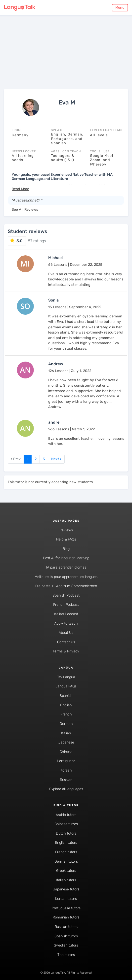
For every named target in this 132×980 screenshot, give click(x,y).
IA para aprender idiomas (66, 567)
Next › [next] (56, 459)
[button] (20, 189)
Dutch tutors (66, 833)
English (66, 705)
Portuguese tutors (66, 908)
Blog (66, 549)
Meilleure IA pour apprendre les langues (66, 577)
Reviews (66, 530)
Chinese (66, 752)
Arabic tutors (66, 815)
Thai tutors (66, 955)
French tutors (66, 852)
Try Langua (66, 677)
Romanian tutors (66, 917)
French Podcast (66, 605)
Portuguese (66, 761)
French (66, 714)
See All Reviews (25, 210)
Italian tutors (66, 880)
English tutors (66, 843)
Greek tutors (66, 871)
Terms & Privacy (66, 651)
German (66, 724)
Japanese (66, 742)
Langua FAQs (66, 686)
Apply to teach (66, 624)
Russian (66, 780)
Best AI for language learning (66, 558)
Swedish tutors (66, 945)
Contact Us (66, 642)
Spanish (66, 696)
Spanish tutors (66, 936)
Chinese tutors (66, 824)
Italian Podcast (66, 614)
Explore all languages (66, 789)
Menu (120, 8)
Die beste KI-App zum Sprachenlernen (66, 586)
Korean (66, 770)
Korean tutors (66, 899)
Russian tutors (66, 927)
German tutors (66, 862)
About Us (66, 633)
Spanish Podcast (66, 595)
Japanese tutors (66, 889)
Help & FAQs (66, 539)
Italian (66, 733)
